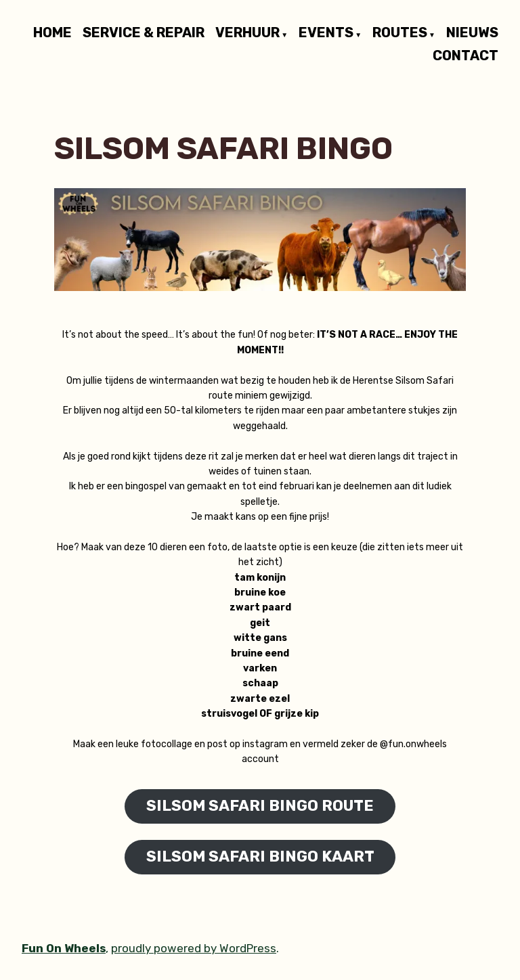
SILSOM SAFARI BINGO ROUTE (260, 806)
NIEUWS (472, 33)
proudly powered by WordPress (194, 948)
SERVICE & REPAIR (144, 33)
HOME (52, 33)
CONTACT (465, 55)
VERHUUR (247, 33)
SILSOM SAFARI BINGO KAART (260, 856)
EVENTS (326, 33)
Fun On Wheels (64, 948)
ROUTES (400, 33)
